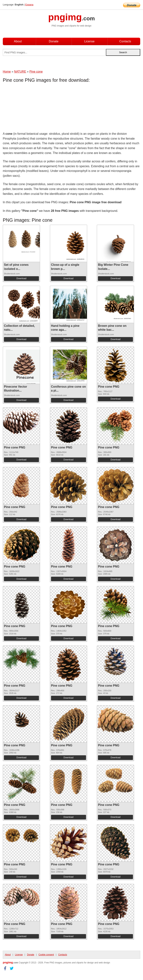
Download (21, 278)
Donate (54, 41)
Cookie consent (46, 955)
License (89, 41)
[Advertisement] (33, 108)
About (18, 41)
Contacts (125, 41)
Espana (29, 5)
